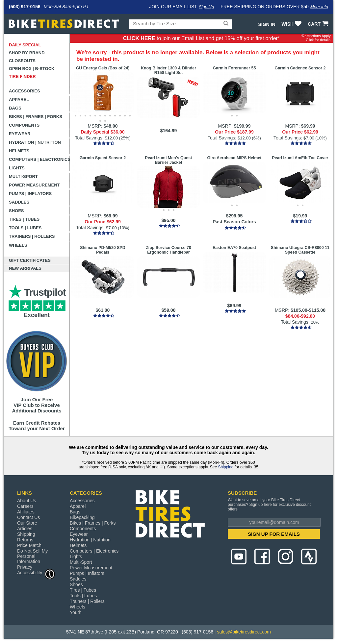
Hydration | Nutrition (35, 142)
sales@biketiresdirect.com (244, 632)
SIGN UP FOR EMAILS (274, 534)
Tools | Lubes (25, 228)
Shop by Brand (27, 53)
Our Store (27, 523)
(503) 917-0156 (25, 7)
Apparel (19, 99)
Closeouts (22, 61)
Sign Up (206, 7)
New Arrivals (25, 268)
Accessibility (36, 572)
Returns (25, 540)
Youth (76, 612)
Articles (25, 529)
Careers (25, 506)
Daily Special (25, 45)
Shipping (226, 467)
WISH (292, 24)
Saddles (19, 202)
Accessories (25, 91)
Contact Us (28, 517)
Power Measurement (34, 185)
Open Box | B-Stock (32, 69)
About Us (27, 501)
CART (319, 24)
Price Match (29, 545)
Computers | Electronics (39, 159)
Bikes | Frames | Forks (36, 117)
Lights (17, 168)
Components (24, 125)
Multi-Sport (23, 176)
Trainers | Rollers (32, 236)
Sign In (267, 24)
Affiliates (26, 512)
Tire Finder (22, 76)
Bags (15, 108)
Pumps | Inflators (30, 194)
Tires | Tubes (24, 219)
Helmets (19, 151)
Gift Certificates (30, 260)
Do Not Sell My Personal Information (32, 556)
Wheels (18, 245)
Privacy (25, 567)
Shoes (16, 211)
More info (319, 7)
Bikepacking (82, 517)
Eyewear (20, 134)
